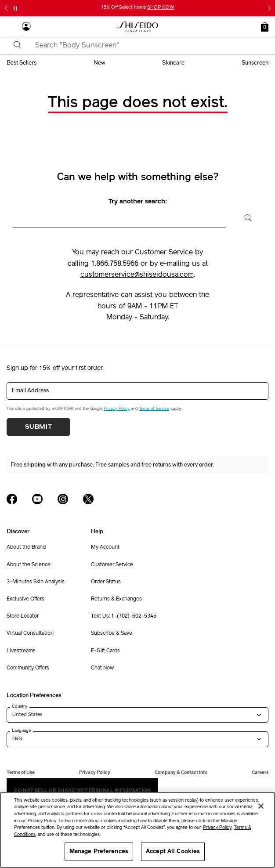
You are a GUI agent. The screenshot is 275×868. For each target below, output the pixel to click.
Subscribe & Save (112, 633)
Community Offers (28, 668)
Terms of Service (154, 409)
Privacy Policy (117, 409)
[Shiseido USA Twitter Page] (88, 499)
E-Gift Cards (105, 651)
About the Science (29, 565)
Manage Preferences (99, 852)
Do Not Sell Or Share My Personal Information (82, 790)
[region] (137, 830)
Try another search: (138, 202)
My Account (105, 547)
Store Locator (23, 616)
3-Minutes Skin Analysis (36, 582)
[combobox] (145, 46)
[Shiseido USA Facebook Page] (12, 499)
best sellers (22, 63)
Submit (39, 427)
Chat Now (102, 668)
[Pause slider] (15, 8)
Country (20, 706)
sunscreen (255, 63)
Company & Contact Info (181, 772)
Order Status (106, 582)
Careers (260, 772)
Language (21, 731)
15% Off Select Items (137, 8)
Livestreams (21, 651)
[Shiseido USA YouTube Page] (37, 499)
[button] (265, 27)
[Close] (261, 806)
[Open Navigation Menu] (11, 27)
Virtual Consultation (30, 633)
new (100, 63)
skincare (173, 63)
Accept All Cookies (173, 852)
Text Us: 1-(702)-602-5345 (124, 616)
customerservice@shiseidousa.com (137, 275)
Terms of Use (21, 772)
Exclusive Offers (25, 599)
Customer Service (112, 565)
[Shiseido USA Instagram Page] (63, 499)
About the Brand (26, 547)
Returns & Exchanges (116, 599)
